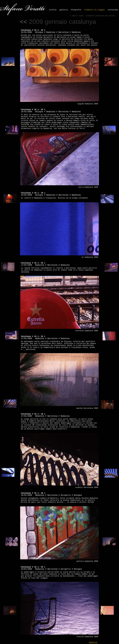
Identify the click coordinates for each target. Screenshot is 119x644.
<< (23, 22)
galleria (64, 10)
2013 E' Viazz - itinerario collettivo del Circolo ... (95, 16)
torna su (93, 642)
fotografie (76, 10)
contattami (113, 10)
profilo (53, 10)
